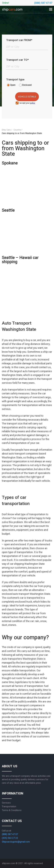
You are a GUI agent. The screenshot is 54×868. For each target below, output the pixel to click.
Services (6, 803)
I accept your (27, 103)
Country (17, 130)
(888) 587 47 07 (43, 3)
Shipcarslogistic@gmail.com (16, 842)
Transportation (9, 807)
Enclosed (27, 85)
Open (13, 85)
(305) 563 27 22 (10, 838)
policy (32, 103)
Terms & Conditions (12, 810)
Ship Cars (6, 130)
